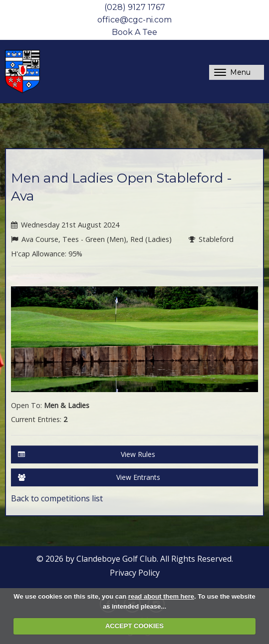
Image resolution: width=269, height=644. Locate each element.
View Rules (87, 454)
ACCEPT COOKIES (134, 626)
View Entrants (89, 477)
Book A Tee (134, 32)
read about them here (161, 596)
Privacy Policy (135, 573)
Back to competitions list (57, 498)
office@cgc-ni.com (134, 20)
